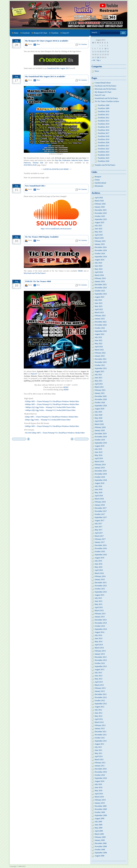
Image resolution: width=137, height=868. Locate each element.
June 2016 (99, 564)
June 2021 (99, 378)
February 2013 (100, 688)
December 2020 (101, 396)
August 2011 (100, 744)
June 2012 (99, 713)
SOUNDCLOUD (30, 165)
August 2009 (100, 818)
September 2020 (101, 406)
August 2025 (100, 222)
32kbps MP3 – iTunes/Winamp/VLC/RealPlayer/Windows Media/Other (51, 417)
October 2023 (100, 291)
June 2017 (99, 527)
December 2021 (101, 359)
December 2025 (101, 210)
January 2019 (100, 468)
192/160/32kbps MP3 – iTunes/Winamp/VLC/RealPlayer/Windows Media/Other (55, 433)
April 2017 (99, 533)
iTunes (97, 180)
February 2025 (100, 241)
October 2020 (100, 402)
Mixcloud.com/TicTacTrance (35, 273)
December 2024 (101, 247)
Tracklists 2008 (104, 105)
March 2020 (99, 424)
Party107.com (100, 95)
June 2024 (99, 266)
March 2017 (99, 536)
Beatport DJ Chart (40, 33)
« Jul (93, 60)
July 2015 (98, 598)
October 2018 (100, 477)
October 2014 (100, 626)
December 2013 (101, 657)
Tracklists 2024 (104, 155)
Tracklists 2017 (104, 133)
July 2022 (98, 337)
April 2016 (99, 570)
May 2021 (99, 381)
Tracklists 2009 (104, 108)
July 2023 (98, 300)
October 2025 (100, 216)
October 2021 (100, 365)
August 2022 (100, 334)
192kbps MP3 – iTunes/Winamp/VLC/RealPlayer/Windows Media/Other (52, 401)
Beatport (98, 177)
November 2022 (101, 325)
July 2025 (98, 226)
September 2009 (101, 815)
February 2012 (100, 725)
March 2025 (99, 238)
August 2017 (100, 520)
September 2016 (101, 555)
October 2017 (100, 514)
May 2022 (99, 344)
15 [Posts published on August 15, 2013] (101, 52)
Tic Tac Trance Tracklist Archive (107, 101)
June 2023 (99, 303)
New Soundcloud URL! (35, 186)
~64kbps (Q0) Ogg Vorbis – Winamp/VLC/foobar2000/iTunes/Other (50, 410)
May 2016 (99, 567)
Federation (66, 160)
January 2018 (100, 505)
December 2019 (101, 434)
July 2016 (98, 561)
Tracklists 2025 (104, 158)
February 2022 (100, 353)
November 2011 (101, 735)
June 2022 (99, 340)
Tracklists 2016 (104, 130)
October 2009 (100, 812)
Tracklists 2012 (104, 118)
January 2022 (100, 356)
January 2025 (100, 244)
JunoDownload (100, 183)
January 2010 (100, 803)
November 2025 (101, 213)
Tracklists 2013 (104, 121)
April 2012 (99, 719)
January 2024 (100, 281)
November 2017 (101, 511)
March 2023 (99, 312)
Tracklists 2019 (104, 139)
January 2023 (100, 319)
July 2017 (98, 524)
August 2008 (100, 856)
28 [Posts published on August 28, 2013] (98, 57)
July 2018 (98, 486)
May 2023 (99, 306)
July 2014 (98, 635)
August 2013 (100, 669)
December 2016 (101, 545)
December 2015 (101, 583)
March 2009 (99, 834)
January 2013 (100, 691)
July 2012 (98, 710)
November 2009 (101, 809)
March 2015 (99, 610)
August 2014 (100, 632)
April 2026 (99, 198)
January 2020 (100, 430)
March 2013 (99, 685)
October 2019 (100, 440)
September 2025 (101, 219)
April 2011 (99, 756)
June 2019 (99, 452)
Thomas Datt (38, 163)
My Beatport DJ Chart (103, 92)
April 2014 (99, 645)
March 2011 (99, 759)
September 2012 (101, 704)
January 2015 (100, 617)
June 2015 (99, 601)
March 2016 (99, 573)
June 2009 (99, 825)
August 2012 (100, 707)
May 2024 (99, 269)
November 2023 (101, 288)
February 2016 (100, 576)
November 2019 (101, 437)
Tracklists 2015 (104, 127)
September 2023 (101, 294)
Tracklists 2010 (104, 111)
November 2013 (101, 660)
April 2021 (99, 384)
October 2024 (100, 253)
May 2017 (99, 530)
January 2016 (100, 579)
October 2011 (100, 738)
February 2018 (100, 502)
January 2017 (100, 542)
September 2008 (101, 853)
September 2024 (101, 257)
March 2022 (99, 350)
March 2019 (99, 461)
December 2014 (101, 620)
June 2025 (99, 229)
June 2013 (99, 676)
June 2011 (99, 750)
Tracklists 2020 (104, 142)
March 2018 (99, 499)
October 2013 (100, 663)
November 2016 (101, 548)
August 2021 (100, 371)
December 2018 (101, 471)
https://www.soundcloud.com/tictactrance (56, 229)
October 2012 (100, 701)
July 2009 (98, 822)
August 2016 (100, 558)
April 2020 (99, 421)
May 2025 (99, 232)
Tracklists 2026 (104, 161)
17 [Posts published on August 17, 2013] (105, 52)
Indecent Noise (77, 160)
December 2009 (101, 806)
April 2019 (99, 458)
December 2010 (101, 769)
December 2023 (101, 285)
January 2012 (100, 728)
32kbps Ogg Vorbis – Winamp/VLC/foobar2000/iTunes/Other (48, 420)
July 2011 (98, 747)
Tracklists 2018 (104, 136)
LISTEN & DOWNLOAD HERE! (56, 169)
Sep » (99, 60)
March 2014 (99, 648)
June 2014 (99, 638)
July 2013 (98, 673)
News (38, 44)
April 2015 (99, 607)
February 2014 (100, 651)
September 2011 (101, 741)
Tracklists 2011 (104, 115)
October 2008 (100, 850)
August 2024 (100, 260)
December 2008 (101, 843)
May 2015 (99, 604)
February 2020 (100, 427)
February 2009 (100, 837)
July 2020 (98, 412)
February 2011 (100, 763)
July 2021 (98, 375)
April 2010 (99, 794)
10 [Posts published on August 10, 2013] (105, 49)
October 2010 (100, 775)
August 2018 (100, 483)
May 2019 (99, 455)
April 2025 (99, 235)
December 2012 (101, 694)
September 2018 (101, 480)
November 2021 (101, 362)
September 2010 (101, 778)
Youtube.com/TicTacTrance (105, 165)
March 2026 (99, 201)
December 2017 (101, 508)
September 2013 (101, 666)
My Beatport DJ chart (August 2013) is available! (47, 41)
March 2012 (99, 722)
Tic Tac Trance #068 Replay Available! (42, 237)
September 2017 (101, 517)
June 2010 (99, 787)
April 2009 (99, 831)
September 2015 (101, 592)
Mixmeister (99, 186)
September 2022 (101, 331)
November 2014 (101, 623)
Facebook (26, 33)
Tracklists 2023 (104, 152)
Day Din (58, 160)
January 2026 (100, 207)
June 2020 (99, 415)
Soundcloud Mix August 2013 (58, 68)
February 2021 (100, 390)
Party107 (66, 33)
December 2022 (101, 322)
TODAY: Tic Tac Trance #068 (38, 281)
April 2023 (99, 309)
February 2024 (100, 278)
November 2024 (101, 250)
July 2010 (98, 784)
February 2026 (100, 204)
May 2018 (99, 493)
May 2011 (99, 753)
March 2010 (99, 797)
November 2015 (101, 586)
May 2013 (99, 679)
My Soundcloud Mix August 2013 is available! (45, 76)
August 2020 (100, 409)
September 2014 (101, 629)
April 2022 (99, 347)
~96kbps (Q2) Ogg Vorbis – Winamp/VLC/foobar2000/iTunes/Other (50, 407)
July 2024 (98, 263)
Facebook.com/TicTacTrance (106, 86)
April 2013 (99, 682)
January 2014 (100, 654)
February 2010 (100, 800)
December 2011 (101, 732)
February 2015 (100, 614)
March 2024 (99, 275)
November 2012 (101, 697)
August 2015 (100, 595)
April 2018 (99, 496)
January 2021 (100, 393)
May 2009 (99, 828)
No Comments (83, 44)
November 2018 (101, 474)
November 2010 (101, 772)
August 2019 (100, 446)
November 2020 (101, 399)
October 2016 (100, 552)
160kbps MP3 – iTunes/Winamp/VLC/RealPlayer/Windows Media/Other (52, 404)
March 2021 (99, 387)
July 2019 (98, 449)
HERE (80, 271)
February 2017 (100, 539)
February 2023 (100, 316)
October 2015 (100, 589)
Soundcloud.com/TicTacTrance (106, 98)
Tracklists (55, 33)
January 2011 (100, 766)
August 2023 (100, 297)
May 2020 (99, 418)
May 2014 (99, 642)
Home (16, 33)
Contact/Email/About (103, 83)
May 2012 (99, 716)
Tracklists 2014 (104, 124)
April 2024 (99, 272)
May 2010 (99, 791)
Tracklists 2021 (104, 146)
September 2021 (101, 368)
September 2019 (101, 443)
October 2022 (100, 328)
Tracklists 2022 (104, 149)
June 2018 (99, 489)
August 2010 (100, 781)
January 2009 (100, 840)
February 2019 (100, 465)
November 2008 (101, 846)
